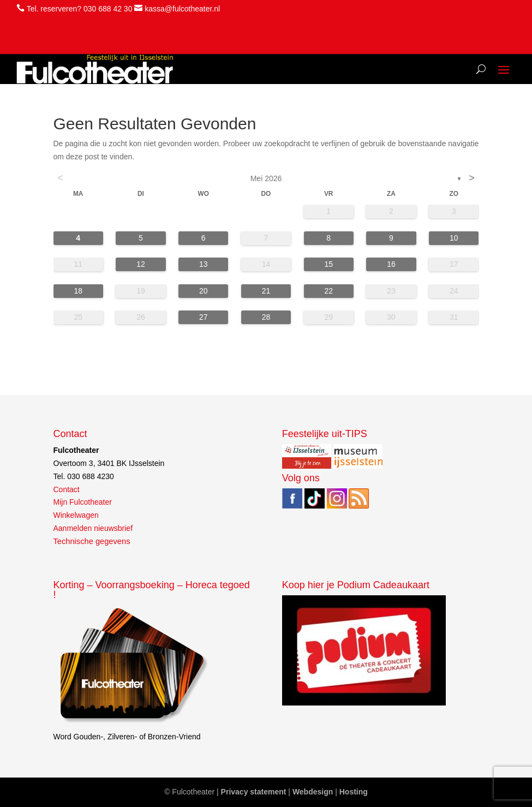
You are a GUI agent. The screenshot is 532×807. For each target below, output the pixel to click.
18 (78, 291)
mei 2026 (266, 178)
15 (328, 264)
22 (328, 291)
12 (141, 264)
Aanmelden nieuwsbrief (93, 528)
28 (266, 317)
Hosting (354, 792)
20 (204, 291)
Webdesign (313, 792)
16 (391, 264)
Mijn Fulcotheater (83, 502)
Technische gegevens (92, 541)
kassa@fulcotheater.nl (182, 9)
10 (454, 238)
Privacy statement (254, 792)
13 (204, 264)
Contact (67, 489)
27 (204, 317)
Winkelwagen (76, 515)
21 (266, 291)
